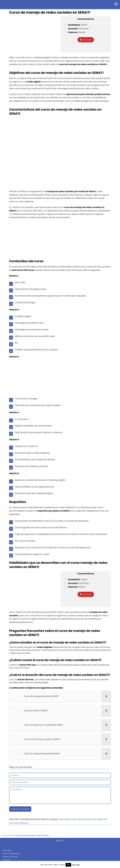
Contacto (6, 860)
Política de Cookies (10, 857)
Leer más (76, 865)
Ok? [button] (68, 865)
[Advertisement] (60, 238)
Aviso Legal (7, 850)
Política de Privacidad (11, 854)
